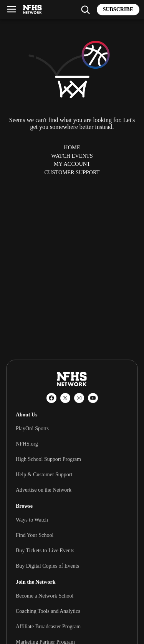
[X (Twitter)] (65, 398)
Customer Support (72, 172)
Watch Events (72, 156)
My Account (72, 164)
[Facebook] (51, 398)
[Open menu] (12, 9)
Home (72, 147)
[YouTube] (93, 398)
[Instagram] (79, 398)
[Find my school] (85, 10)
